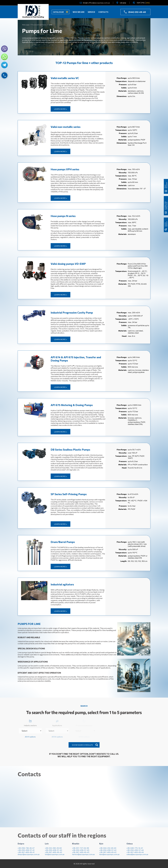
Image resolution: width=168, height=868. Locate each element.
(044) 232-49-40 (137, 12)
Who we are (79, 12)
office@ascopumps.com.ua (99, 3)
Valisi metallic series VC (65, 78)
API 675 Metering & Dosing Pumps (72, 405)
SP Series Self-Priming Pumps (69, 494)
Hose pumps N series (63, 216)
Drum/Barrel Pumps (63, 542)
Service (91, 12)
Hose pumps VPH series (65, 169)
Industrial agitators (62, 584)
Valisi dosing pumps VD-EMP (68, 264)
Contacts (103, 12)
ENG (148, 3)
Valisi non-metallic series (66, 127)
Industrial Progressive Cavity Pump (72, 312)
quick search (166, 221)
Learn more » (60, 109)
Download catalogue (166, 187)
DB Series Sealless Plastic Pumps (70, 450)
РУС (143, 3)
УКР (138, 3)
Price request (166, 129)
